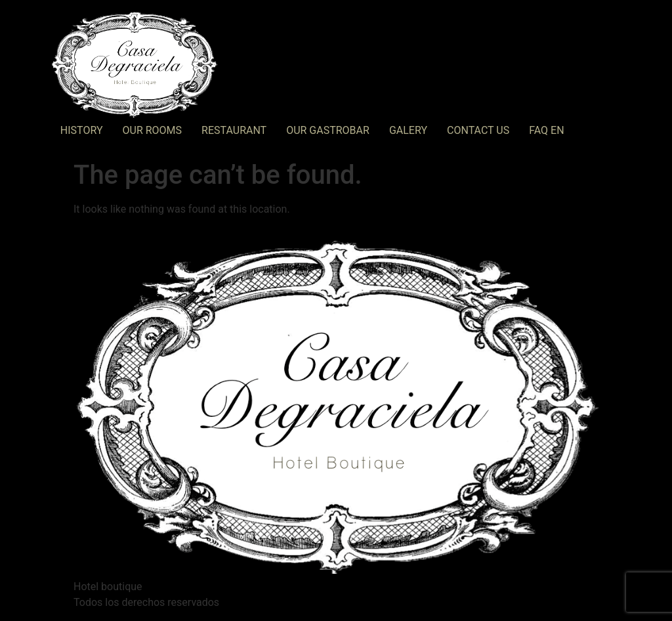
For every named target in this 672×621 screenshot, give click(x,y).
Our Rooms (153, 130)
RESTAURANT (234, 130)
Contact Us (478, 130)
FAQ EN (546, 130)
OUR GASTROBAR (328, 130)
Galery (408, 130)
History (82, 130)
